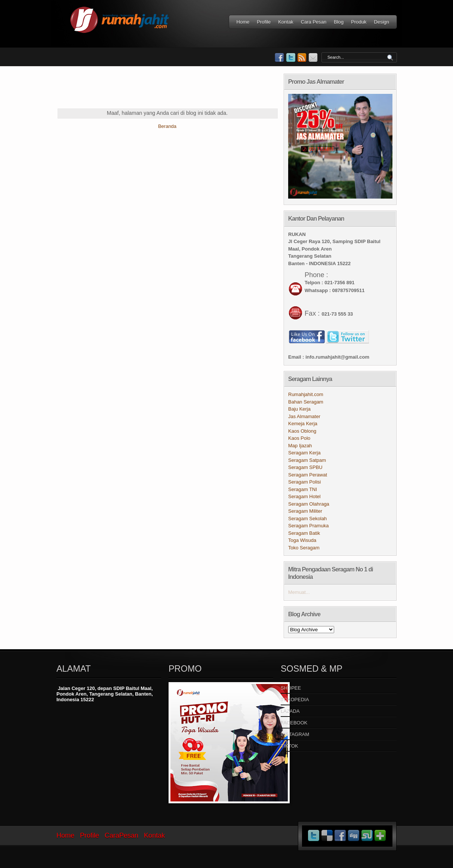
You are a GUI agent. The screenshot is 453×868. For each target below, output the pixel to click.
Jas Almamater (304, 416)
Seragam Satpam (307, 460)
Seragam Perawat (308, 475)
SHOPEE (291, 688)
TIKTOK (289, 746)
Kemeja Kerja (303, 424)
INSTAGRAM (295, 734)
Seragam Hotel (304, 496)
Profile (264, 22)
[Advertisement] (192, 91)
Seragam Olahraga (309, 504)
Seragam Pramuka (308, 526)
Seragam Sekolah (307, 519)
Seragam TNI (303, 489)
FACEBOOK (294, 723)
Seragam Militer (305, 511)
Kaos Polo (299, 438)
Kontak (286, 22)
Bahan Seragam (306, 402)
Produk (359, 22)
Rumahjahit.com (306, 394)
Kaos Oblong (302, 431)
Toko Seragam (304, 548)
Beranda (167, 126)
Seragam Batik (304, 533)
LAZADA (290, 711)
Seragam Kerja (304, 453)
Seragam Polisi (304, 482)
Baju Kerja (299, 409)
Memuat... (299, 592)
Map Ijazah (300, 446)
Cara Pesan (314, 22)
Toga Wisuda (302, 540)
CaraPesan (121, 835)
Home (243, 22)
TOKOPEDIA (295, 700)
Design (382, 22)
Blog (339, 22)
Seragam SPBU (305, 467)
